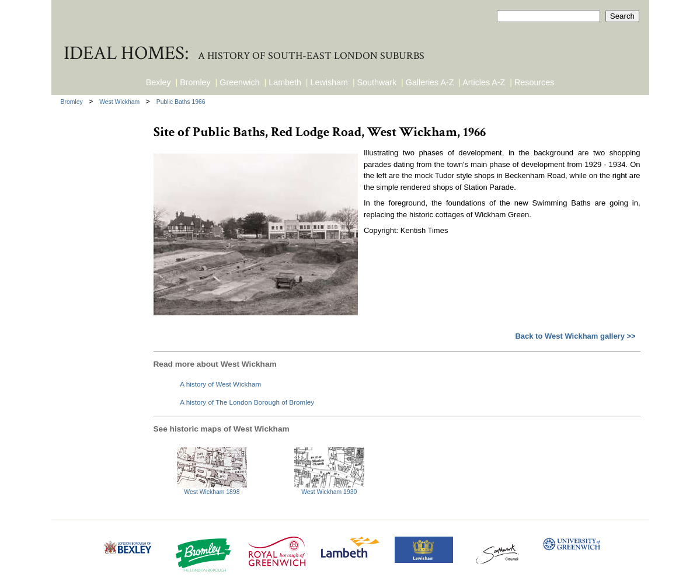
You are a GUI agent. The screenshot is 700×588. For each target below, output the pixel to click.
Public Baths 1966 (181, 102)
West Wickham (120, 102)
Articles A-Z (484, 82)
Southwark (377, 82)
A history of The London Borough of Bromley (247, 402)
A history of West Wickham (220, 384)
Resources (534, 82)
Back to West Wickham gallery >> (575, 336)
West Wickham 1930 (329, 492)
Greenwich (239, 82)
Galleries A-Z (430, 82)
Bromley (195, 82)
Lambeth (285, 82)
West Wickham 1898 (212, 492)
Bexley (159, 82)
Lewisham (329, 82)
